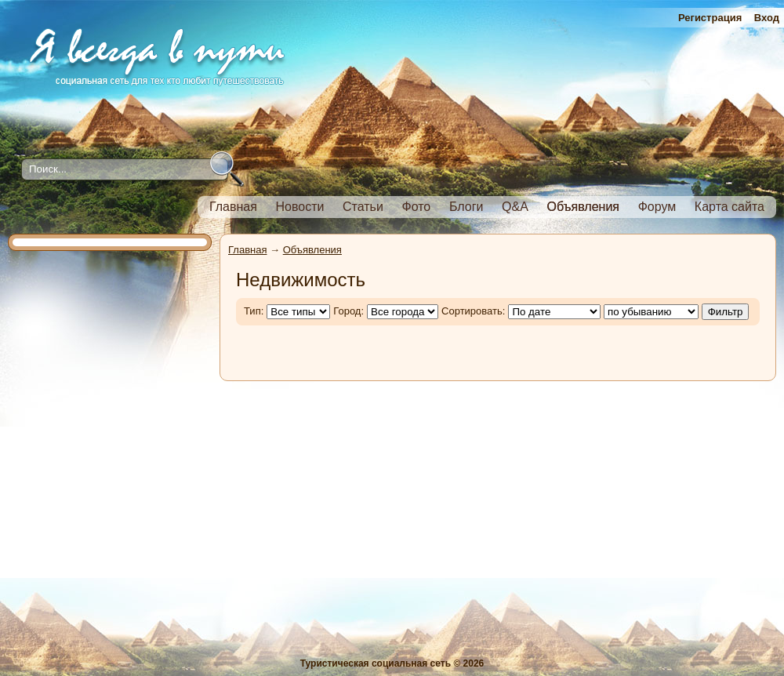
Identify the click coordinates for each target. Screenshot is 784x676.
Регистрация (710, 18)
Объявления (312, 250)
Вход (767, 18)
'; (651, 312)
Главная (247, 250)
